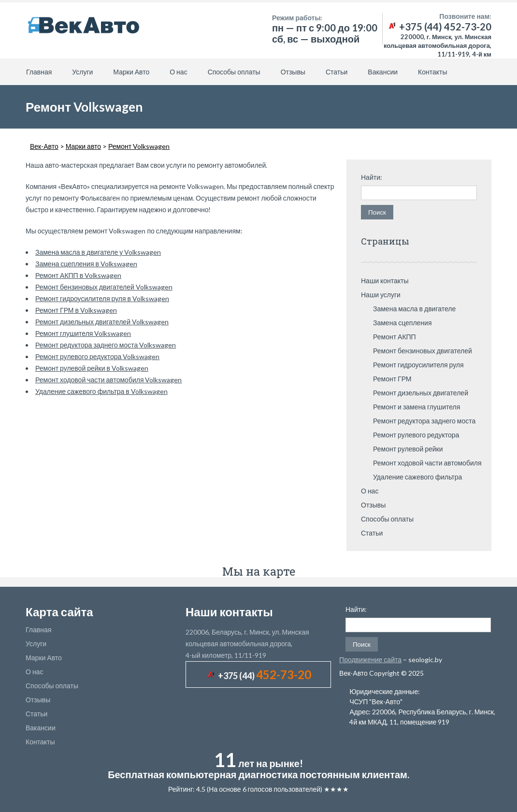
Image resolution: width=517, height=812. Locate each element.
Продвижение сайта (370, 660)
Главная (39, 72)
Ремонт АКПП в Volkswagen (78, 275)
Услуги (82, 72)
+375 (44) (265, 676)
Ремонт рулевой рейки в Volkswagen (92, 368)
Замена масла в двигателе (414, 309)
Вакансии (383, 72)
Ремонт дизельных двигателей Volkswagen (102, 322)
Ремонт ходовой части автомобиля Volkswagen (109, 380)
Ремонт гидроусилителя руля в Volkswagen (102, 298)
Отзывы (293, 72)
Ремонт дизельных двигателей (421, 393)
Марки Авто (131, 72)
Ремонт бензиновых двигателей (423, 351)
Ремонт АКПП (395, 337)
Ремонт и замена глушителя (416, 407)
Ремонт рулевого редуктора (416, 435)
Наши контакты (385, 281)
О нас (178, 72)
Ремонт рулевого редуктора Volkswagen (97, 356)
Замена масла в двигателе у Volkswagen (98, 252)
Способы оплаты (234, 72)
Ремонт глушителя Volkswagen (83, 333)
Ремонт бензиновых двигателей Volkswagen (104, 287)
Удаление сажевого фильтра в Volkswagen (101, 391)
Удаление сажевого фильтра (417, 477)
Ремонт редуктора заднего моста (424, 421)
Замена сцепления (402, 323)
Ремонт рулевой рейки (408, 449)
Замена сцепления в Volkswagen (86, 264)
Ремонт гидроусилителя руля (418, 365)
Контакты (432, 72)
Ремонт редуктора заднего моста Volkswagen (106, 345)
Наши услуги (381, 295)
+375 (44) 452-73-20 (439, 27)
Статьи (337, 72)
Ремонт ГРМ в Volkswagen (76, 310)
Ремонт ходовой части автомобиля (427, 463)
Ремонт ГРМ (392, 379)
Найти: (372, 177)
